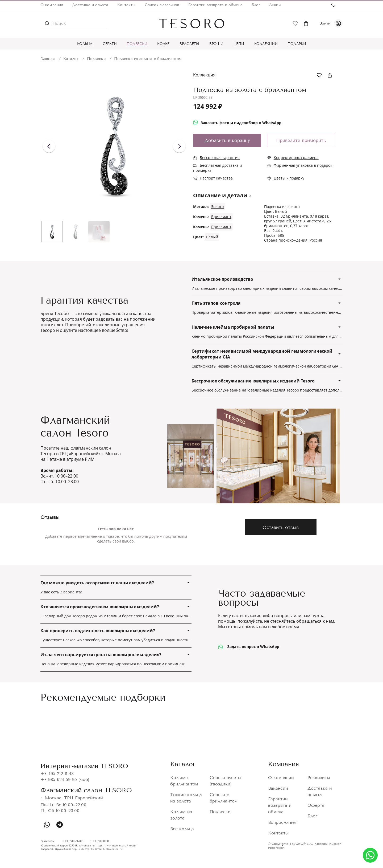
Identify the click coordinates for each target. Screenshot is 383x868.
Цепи (239, 44)
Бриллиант (221, 217)
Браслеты (189, 44)
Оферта (316, 805)
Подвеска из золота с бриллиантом (148, 59)
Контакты (126, 5)
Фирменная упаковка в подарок (303, 165)
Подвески (137, 44)
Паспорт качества (216, 178)
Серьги (110, 44)
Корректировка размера (296, 158)
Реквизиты (319, 778)
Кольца (85, 44)
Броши (216, 44)
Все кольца (182, 829)
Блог (256, 5)
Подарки (297, 44)
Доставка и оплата (90, 5)
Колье (163, 44)
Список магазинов (162, 5)
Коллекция (204, 75)
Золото (217, 207)
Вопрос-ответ (282, 822)
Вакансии (278, 788)
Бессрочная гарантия (220, 158)
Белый (212, 237)
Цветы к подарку (289, 178)
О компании (52, 5)
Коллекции (266, 44)
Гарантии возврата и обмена (215, 5)
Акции (275, 5)
